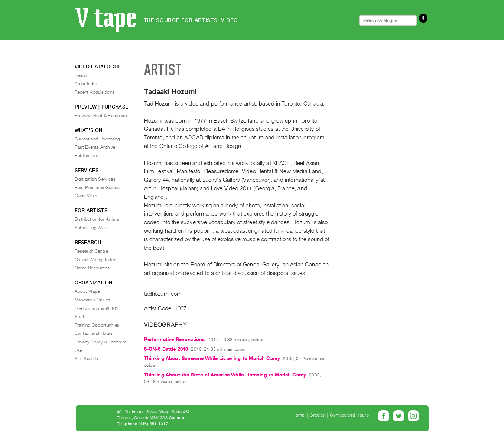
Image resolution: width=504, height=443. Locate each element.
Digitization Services (95, 179)
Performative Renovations (175, 339)
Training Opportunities (97, 325)
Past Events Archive (95, 147)
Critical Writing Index (95, 260)
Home (298, 415)
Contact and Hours (94, 333)
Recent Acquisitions (95, 92)
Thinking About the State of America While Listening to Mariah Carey (225, 375)
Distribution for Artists (97, 219)
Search (82, 75)
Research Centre (91, 251)
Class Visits (86, 196)
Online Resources (92, 268)
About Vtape (87, 291)
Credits (317, 415)
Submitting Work (92, 228)
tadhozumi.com (163, 294)
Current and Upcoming (97, 139)
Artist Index (86, 84)
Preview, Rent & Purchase (101, 116)
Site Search (86, 359)
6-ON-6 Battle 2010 (166, 349)
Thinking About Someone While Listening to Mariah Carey (212, 358)
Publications (87, 156)
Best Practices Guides (97, 188)
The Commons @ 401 (97, 308)
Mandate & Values (93, 300)
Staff (79, 317)
